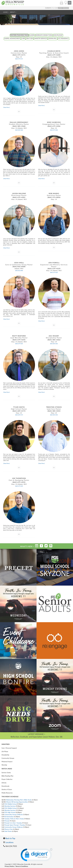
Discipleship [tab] (58, 35)
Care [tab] (23, 39)
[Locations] (66, 4)
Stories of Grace (7, 790)
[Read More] (7, 107)
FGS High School (10, 813)
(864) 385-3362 (54, 344)
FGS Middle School (11, 804)
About (12, 12)
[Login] (62, 4)
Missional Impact (7, 762)
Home (5, 12)
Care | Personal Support (9, 748)
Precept (7, 821)
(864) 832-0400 (19, 271)
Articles (4, 783)
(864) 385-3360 (19, 130)
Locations (8, 842)
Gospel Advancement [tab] (12, 39)
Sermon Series (6, 773)
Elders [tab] (32, 35)
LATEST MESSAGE (63, 8)
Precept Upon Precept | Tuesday (15, 825)
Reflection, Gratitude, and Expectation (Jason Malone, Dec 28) (36, 737)
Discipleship (5, 755)
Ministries (6, 744)
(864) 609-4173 (19, 415)
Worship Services (10, 806)
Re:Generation (9, 817)
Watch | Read (7, 769)
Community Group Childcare (14, 815)
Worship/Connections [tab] (44, 35)
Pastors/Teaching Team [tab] (19, 35)
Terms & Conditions (22, 866)
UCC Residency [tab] (63, 39)
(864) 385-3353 (54, 415)
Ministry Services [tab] (41, 39)
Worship (4, 765)
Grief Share (8, 831)
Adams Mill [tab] (53, 39)
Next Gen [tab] (30, 39)
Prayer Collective (7, 779)
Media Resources (7, 793)
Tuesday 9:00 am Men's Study (14, 819)
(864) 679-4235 (19, 486)
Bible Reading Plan (7, 776)
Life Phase (5, 752)
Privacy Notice (9, 866)
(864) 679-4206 (54, 130)
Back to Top (9, 838)
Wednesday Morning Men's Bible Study (19, 800)
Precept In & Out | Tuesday (13, 823)
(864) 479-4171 (19, 59)
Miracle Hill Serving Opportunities (17, 802)
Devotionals (5, 786)
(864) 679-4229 (54, 273)
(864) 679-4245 (19, 344)
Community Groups (8, 758)
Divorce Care (9, 829)
